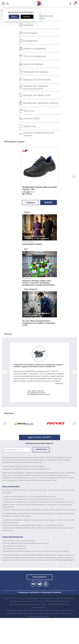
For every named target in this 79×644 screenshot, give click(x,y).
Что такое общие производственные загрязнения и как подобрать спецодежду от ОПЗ (39, 323)
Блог (26, 249)
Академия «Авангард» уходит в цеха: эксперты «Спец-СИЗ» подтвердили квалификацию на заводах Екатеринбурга (38, 283)
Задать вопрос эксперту (39, 437)
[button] (2, 10)
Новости (27, 212)
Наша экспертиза (31, 289)
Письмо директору (39, 577)
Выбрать (27, 17)
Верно (14, 17)
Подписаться (41, 449)
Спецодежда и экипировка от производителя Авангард (39, 592)
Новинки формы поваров (32, 244)
